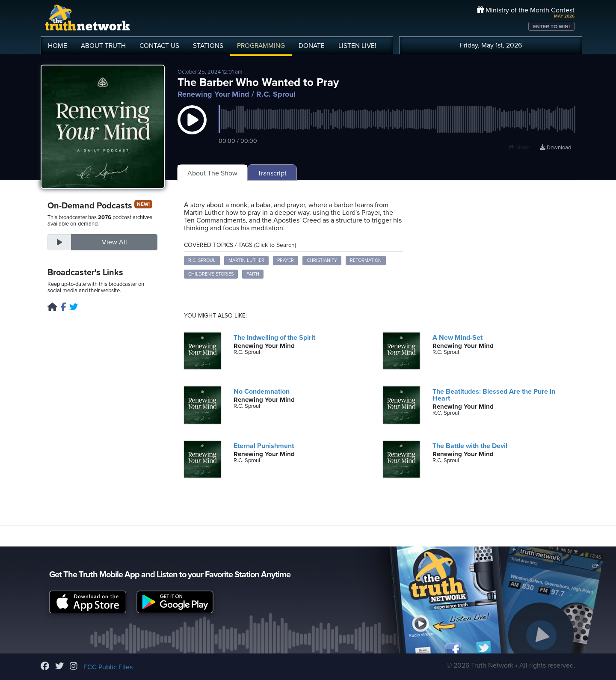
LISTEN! (357, 46)
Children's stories (211, 274)
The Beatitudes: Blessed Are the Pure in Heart (494, 395)
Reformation (366, 260)
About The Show (212, 173)
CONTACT (159, 46)
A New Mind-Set (458, 338)
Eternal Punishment (264, 446)
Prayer (286, 260)
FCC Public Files (108, 667)
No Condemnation (262, 392)
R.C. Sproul (202, 260)
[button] (192, 128)
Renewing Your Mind (213, 94)
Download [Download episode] (555, 148)
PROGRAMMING (261, 46)
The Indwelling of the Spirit (274, 338)
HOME (58, 46)
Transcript (272, 173)
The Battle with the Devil (470, 446)
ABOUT (103, 46)
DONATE (312, 46)
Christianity (322, 260)
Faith (253, 274)
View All (114, 242)
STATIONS (208, 46)
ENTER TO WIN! (551, 27)
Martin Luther (246, 260)
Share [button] (519, 148)
